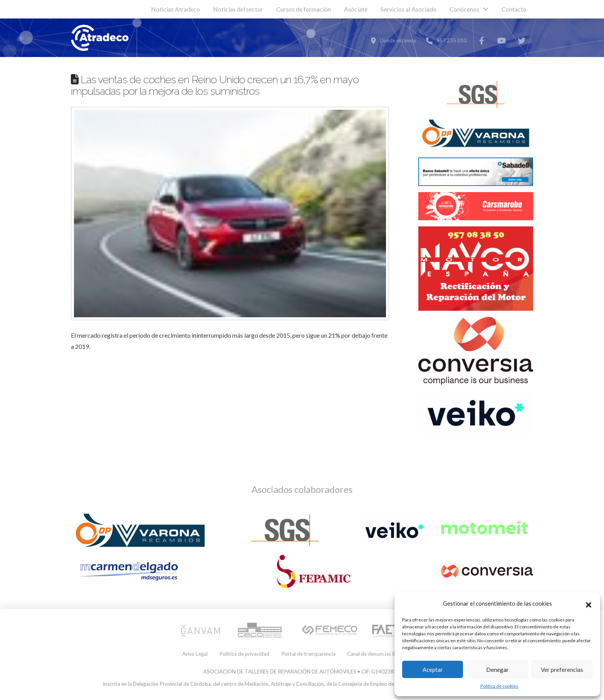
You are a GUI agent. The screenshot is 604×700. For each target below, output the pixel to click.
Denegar (497, 670)
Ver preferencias (562, 670)
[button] (589, 604)
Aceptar (433, 670)
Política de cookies (499, 686)
